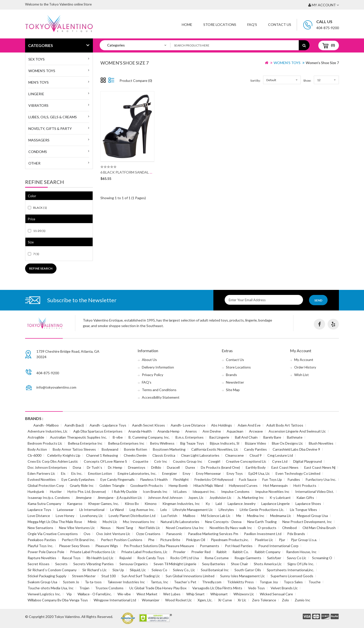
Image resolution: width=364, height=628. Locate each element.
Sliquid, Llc (138, 570)
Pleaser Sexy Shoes (74, 546)
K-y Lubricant (280, 498)
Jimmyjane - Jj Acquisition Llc (120, 498)
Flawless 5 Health (154, 479)
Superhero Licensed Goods (292, 576)
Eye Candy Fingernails (117, 479)
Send (318, 300)
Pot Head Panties (239, 546)
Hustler (56, 491)
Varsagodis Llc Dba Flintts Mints (217, 588)
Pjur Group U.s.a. (304, 540)
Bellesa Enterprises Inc (126, 443)
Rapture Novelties (42, 558)
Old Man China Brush (319, 528)
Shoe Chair (239, 564)
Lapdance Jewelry (242, 504)
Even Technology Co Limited (298, 473)
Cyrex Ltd (280, 461)
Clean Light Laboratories (200, 455)
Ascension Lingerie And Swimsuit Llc (297, 431)
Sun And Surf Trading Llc (141, 576)
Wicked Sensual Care (276, 594)
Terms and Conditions (159, 390)
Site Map (233, 390)
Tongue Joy (269, 582)
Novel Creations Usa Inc (185, 528)
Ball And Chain (246, 437)
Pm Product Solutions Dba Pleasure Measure (159, 546)
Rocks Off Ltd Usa (185, 558)
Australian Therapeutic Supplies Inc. (78, 437)
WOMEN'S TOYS (42, 71)
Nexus (106, 528)
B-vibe (118, 437)
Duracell (173, 467)
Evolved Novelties (42, 479)
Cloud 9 (256, 455)
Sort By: (255, 81)
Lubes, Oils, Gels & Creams (53, 117)
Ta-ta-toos (93, 582)
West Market (147, 594)
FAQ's (147, 382)
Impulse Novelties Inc (272, 491)
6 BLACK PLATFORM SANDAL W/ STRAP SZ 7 (137, 172)
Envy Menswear (208, 473)
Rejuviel (125, 558)
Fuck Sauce (248, 479)
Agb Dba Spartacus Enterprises (98, 431)
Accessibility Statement (161, 397)
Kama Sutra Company (44, 504)
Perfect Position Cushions (122, 540)
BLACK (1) (40, 208)
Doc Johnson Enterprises (47, 467)
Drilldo (156, 467)
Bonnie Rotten (136, 449)
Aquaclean (235, 431)
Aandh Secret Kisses (148, 425)
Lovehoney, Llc (92, 516)
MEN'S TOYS (39, 82)
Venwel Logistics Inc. (44, 594)
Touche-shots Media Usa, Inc (51, 588)
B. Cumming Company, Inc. (149, 437)
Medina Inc (256, 516)
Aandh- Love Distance (188, 425)
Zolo (285, 600)
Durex (190, 467)
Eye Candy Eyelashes (78, 479)
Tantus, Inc (159, 582)
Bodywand (110, 449)
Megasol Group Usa (312, 516)
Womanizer (151, 600)
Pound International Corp (278, 546)
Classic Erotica (164, 455)
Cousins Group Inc (188, 461)
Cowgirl (214, 461)
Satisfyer (274, 558)
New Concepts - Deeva (223, 522)
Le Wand (117, 510)
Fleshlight (181, 479)
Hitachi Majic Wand (208, 485)
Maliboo (189, 516)
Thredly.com (212, 582)
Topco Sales (293, 582)
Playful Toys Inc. (40, 546)
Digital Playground (308, 461)
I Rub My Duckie (124, 491)
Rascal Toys (71, 558)
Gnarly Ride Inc (82, 485)
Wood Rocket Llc (178, 600)
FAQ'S (252, 24)
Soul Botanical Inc (215, 570)
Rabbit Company (267, 552)
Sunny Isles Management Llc (242, 576)
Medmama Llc (281, 516)
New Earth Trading (262, 522)
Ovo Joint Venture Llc (113, 534)
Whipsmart (219, 594)
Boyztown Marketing (169, 449)
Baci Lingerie (219, 437)
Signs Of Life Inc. (301, 564)
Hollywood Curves (243, 485)
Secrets (61, 564)
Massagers (39, 140)
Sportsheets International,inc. (290, 570)
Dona (77, 467)
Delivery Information (158, 367)
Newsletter (235, 382)
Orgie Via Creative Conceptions (53, 534)
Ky (208, 504)
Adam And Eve (249, 425)
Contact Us (280, 24)
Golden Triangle (112, 485)
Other (34, 163)
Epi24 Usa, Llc (259, 473)
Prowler (179, 552)
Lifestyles (226, 510)
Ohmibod (289, 528)
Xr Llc (242, 600)
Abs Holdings (222, 425)
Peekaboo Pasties (42, 540)
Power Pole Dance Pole (46, 552)
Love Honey (65, 516)
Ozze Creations (148, 534)
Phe (151, 540)
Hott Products (305, 485)
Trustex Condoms (109, 588)
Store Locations (220, 24)
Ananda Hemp (168, 431)
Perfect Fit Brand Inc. (78, 540)
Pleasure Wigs (107, 546)
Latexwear (65, 510)
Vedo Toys (256, 588)
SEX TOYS (37, 59)
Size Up (118, 570)
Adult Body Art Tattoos (285, 425)
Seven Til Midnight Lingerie (175, 564)
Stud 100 (109, 576)
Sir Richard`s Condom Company (52, 570)
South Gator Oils (248, 570)
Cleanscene (234, 455)
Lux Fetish (169, 516)
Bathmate (295, 437)
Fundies (294, 479)
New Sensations (40, 528)
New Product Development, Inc (307, 522)
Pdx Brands (296, 534)
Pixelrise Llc (264, 540)
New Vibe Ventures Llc (77, 528)
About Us (149, 360)
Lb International (92, 510)
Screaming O (322, 558)
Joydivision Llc (220, 498)
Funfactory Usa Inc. (321, 479)
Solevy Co (159, 570)
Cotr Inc (161, 461)
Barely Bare (272, 437)
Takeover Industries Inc (126, 582)
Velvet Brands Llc (284, 588)
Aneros (191, 431)
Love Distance (39, 516)
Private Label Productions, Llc (144, 552)
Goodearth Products (147, 485)
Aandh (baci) (74, 425)
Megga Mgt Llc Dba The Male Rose (55, 522)
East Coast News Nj (320, 467)
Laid (219, 504)
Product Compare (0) (136, 81)
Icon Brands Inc (155, 491)
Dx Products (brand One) (220, 467)
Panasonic (174, 534)
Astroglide (36, 437)
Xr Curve (225, 600)
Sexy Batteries (214, 564)
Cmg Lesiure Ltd (280, 455)
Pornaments (209, 546)
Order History (305, 367)
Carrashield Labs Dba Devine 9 (296, 449)
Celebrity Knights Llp (64, 455)
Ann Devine (212, 431)
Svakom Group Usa (42, 582)
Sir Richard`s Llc (95, 570)
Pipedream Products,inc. (230, 540)
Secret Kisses (39, 564)
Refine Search (41, 268)
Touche (315, 582)
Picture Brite (170, 540)
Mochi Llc (110, 522)
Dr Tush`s (95, 467)
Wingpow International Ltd (115, 600)
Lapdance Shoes (308, 504)
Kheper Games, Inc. (104, 504)
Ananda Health (140, 431)
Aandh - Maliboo (46, 425)
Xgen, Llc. (205, 600)
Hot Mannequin (276, 485)
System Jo (71, 582)
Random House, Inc (301, 552)
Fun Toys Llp (272, 479)
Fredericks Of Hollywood (214, 479)
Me (239, 516)
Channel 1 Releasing (102, 455)
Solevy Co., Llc (184, 570)
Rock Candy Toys (151, 558)
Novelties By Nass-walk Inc (231, 528)
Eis (63, 473)
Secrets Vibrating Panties (94, 564)
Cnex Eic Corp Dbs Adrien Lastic (53, 461)
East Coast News (285, 467)
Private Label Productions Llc (93, 552)
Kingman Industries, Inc (181, 504)
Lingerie (36, 94)
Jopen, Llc (196, 498)
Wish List (301, 375)
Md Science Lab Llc (216, 516)
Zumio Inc (302, 600)
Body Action (37, 449)
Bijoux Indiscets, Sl (225, 443)
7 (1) (36, 254)
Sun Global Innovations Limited (190, 576)
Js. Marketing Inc (251, 498)
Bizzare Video (256, 443)
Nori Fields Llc (149, 528)
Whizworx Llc (244, 594)
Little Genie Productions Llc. (262, 510)
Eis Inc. (77, 473)
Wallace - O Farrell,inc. (95, 594)
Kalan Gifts (305, 498)
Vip (69, 594)
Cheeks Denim (135, 455)
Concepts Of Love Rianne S (105, 461)
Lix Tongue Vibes (304, 510)
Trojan (84, 588)
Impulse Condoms (235, 491)
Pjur (282, 540)
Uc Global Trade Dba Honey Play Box (158, 588)
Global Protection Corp (46, 485)
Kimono (151, 504)
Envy (187, 473)
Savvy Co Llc (297, 558)
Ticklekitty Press (240, 582)
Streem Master (84, 576)
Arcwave (256, 431)
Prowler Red (201, 552)
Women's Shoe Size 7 (322, 63)
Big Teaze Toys (192, 443)
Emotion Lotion (100, 473)
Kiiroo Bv (132, 504)
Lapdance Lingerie (276, 504)
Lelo (164, 510)
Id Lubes (180, 491)
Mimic (92, 522)
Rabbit (222, 552)
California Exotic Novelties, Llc (215, 449)
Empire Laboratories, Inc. (137, 473)
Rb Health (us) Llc (100, 558)
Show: (307, 81)
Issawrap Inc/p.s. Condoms (49, 498)
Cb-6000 (35, 455)
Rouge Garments (248, 558)
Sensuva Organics (134, 564)
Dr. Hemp (115, 467)
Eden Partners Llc (41, 473)
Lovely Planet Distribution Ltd (132, 516)
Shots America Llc (268, 564)
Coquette (141, 461)
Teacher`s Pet (185, 582)
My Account (304, 360)
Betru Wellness (162, 443)
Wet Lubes (172, 594)
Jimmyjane (84, 498)
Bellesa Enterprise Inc (85, 443)
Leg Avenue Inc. (142, 510)
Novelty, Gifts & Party (50, 128)
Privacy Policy (153, 375)
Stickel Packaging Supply (47, 576)
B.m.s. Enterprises (190, 437)
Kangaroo (75, 504)
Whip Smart (195, 594)
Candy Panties (255, 449)
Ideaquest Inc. (204, 491)
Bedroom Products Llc (45, 443)
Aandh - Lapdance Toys (108, 425)
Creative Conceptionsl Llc (246, 461)
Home (187, 24)
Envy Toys (235, 473)
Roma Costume (217, 558)
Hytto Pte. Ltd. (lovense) (87, 491)
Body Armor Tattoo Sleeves (74, 449)
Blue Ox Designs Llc (287, 443)
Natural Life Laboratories (180, 522)
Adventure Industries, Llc (48, 431)
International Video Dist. (315, 491)
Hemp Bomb (178, 485)
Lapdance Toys (39, 510)
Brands (231, 375)
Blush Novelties (321, 443)
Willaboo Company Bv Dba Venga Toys (58, 600)
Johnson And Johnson (165, 498)
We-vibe (124, 594)
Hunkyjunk (36, 491)
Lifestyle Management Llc (193, 510)
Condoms (38, 152)
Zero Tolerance (264, 600)
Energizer (170, 473)
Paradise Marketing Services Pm (213, 534)
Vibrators (38, 105)
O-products (267, 528)
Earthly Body (256, 467)
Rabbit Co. (241, 552)
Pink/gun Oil (196, 540)
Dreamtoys (137, 467)
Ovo (87, 534)
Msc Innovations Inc (139, 522)
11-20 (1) (39, 231)
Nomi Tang (125, 528)
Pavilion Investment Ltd (263, 534)
